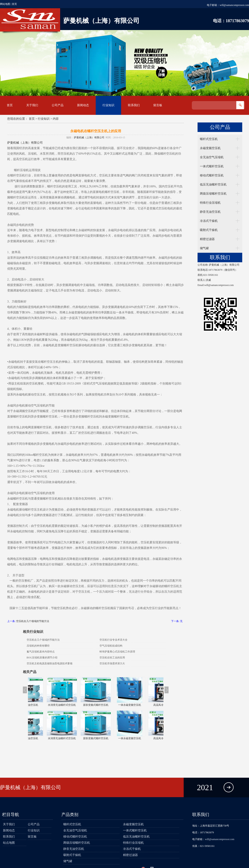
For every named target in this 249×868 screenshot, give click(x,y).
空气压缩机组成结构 (111, 646)
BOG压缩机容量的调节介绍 (42, 658)
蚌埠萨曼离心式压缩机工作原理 (117, 652)
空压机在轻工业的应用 (112, 658)
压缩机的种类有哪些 (38, 646)
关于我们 (32, 105)
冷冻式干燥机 (209, 221)
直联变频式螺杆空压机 (113, 705)
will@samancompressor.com (234, 5)
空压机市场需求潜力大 (112, 663)
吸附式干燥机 (209, 230)
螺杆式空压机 (209, 139)
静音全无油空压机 (45, 705)
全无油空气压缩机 (212, 157)
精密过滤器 (207, 239)
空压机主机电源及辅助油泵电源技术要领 (50, 663)
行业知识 (108, 105)
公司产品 (58, 105)
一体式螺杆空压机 (212, 166)
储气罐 (204, 248)
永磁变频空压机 (210, 148)
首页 (14, 4)
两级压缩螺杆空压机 (213, 194)
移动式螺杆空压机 (212, 175)
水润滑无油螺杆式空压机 (79, 705)
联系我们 (134, 105)
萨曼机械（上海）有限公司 (89, 137)
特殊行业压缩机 (210, 203)
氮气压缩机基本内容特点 (41, 652)
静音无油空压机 (210, 212)
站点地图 (9, 843)
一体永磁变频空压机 (147, 705)
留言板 (158, 105)
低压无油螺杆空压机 (213, 185)
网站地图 (5, 4)
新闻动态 (83, 105)
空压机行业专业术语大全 (113, 640)
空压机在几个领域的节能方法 (33, 621)
